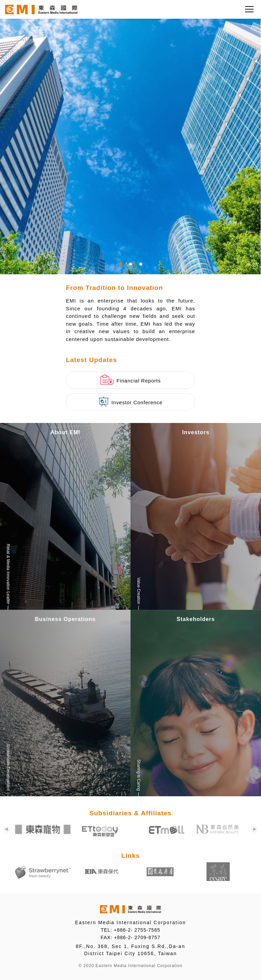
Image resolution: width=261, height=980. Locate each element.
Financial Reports (130, 380)
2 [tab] (130, 264)
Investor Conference (130, 402)
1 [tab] (120, 264)
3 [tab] (141, 264)
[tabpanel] (130, 137)
